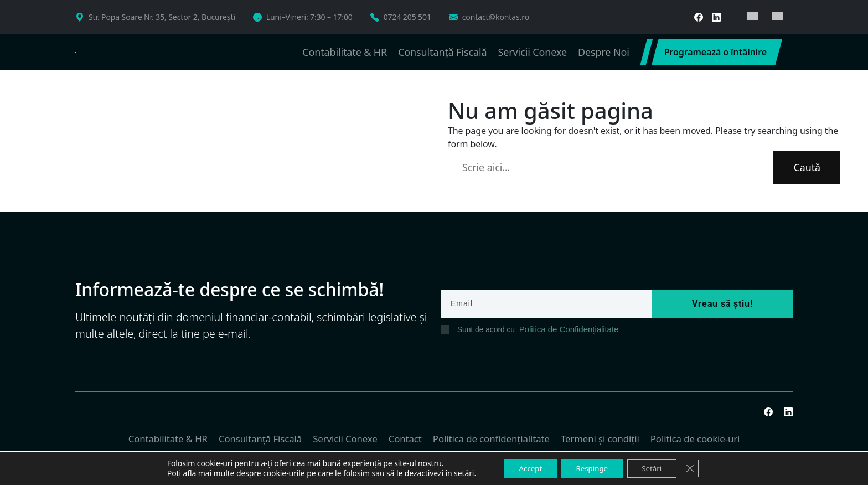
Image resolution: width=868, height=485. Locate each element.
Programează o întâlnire (715, 52)
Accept (524, 468)
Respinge (591, 468)
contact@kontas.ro (496, 17)
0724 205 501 (407, 17)
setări (455, 473)
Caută (807, 167)
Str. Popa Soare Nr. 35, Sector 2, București (162, 17)
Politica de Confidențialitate (565, 329)
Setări (656, 468)
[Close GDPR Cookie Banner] (697, 468)
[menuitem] (753, 17)
